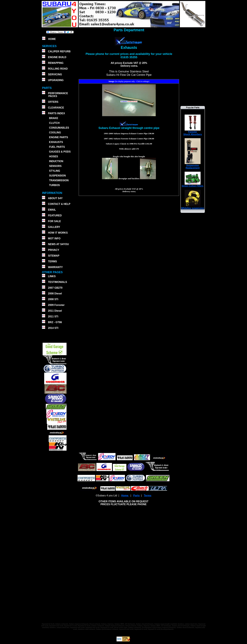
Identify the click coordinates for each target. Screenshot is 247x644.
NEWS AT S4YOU (58, 244)
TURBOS (54, 185)
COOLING (55, 133)
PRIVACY (54, 250)
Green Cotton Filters (193, 185)
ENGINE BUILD (57, 57)
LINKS (52, 276)
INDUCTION (56, 161)
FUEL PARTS (57, 147)
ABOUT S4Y (55, 198)
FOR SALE (54, 221)
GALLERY (54, 227)
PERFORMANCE (58, 93)
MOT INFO (54, 238)
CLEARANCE (56, 108)
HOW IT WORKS (58, 233)
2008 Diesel (55, 294)
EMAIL (52, 210)
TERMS (52, 261)
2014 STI (53, 328)
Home (125, 496)
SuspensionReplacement (193, 166)
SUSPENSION (57, 176)
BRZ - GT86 (55, 322)
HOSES (53, 156)
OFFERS (53, 102)
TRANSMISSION (59, 180)
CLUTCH (54, 123)
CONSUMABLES (59, 128)
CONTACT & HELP (59, 204)
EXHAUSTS (56, 142)
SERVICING (55, 74)
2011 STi (53, 316)
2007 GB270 (55, 288)
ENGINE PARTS (58, 137)
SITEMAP (54, 256)
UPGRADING (56, 80)
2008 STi (53, 299)
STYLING (54, 171)
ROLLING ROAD (58, 69)
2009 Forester (56, 305)
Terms (148, 496)
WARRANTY (55, 267)
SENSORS (55, 166)
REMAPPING (56, 63)
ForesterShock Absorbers (193, 132)
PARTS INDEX (56, 113)
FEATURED (55, 215)
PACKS (52, 96)
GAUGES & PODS (60, 152)
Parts (136, 496)
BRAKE (54, 118)
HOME (52, 39)
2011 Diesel (55, 311)
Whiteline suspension (193, 207)
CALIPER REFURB (59, 51)
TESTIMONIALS (58, 282)
